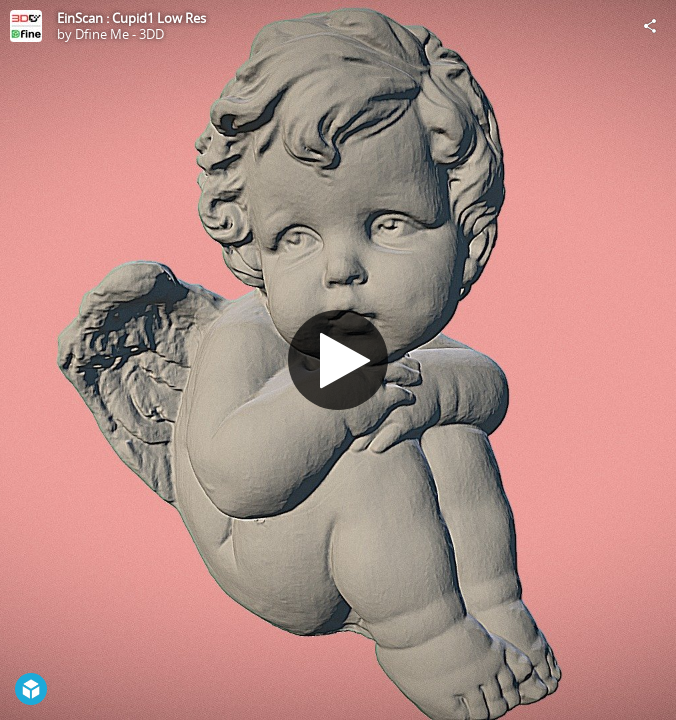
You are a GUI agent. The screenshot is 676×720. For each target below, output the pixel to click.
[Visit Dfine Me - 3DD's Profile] (26, 26)
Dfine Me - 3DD (119, 34)
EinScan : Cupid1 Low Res (131, 18)
